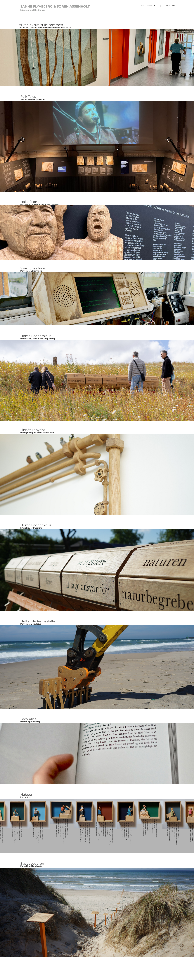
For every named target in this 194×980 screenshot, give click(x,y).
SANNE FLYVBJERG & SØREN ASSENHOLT (55, 6)
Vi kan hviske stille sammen (41, 25)
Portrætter (26, 797)
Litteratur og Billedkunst (32, 10)
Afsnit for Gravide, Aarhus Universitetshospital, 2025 (45, 27)
